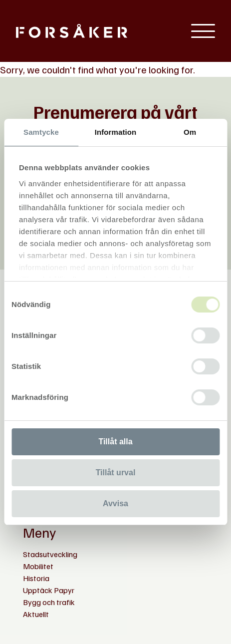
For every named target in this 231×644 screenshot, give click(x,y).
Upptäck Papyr (49, 590)
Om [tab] (190, 132)
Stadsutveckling (50, 554)
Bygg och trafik (49, 602)
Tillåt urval (116, 473)
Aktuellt (36, 614)
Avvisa (115, 503)
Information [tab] (116, 132)
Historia (36, 578)
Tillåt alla (115, 442)
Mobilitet (38, 566)
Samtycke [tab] (41, 132)
